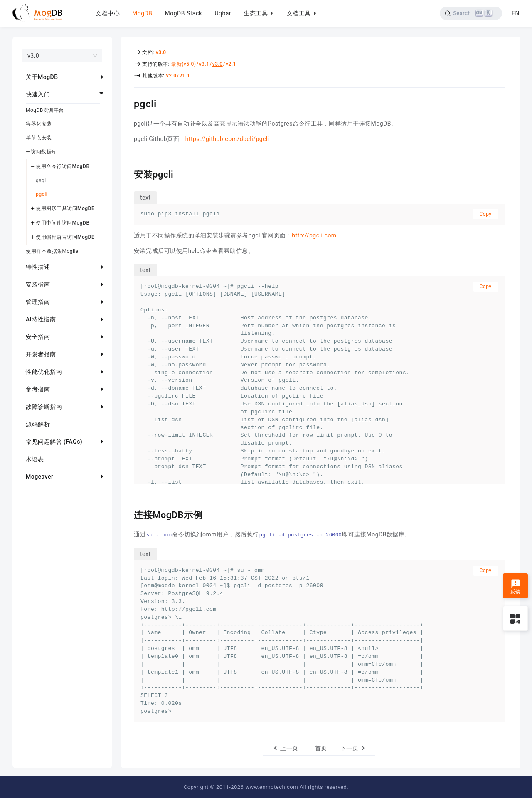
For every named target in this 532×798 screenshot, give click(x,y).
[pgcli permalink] (128, 103)
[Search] (471, 13)
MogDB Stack (183, 13)
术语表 (35, 459)
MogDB (142, 13)
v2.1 (231, 64)
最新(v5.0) (183, 64)
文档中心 (108, 13)
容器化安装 (39, 124)
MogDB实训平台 (45, 110)
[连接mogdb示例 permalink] (128, 514)
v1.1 (185, 76)
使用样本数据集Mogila (52, 251)
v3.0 (161, 52)
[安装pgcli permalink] (128, 173)
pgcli (42, 194)
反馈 (516, 587)
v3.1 (204, 64)
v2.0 (171, 76)
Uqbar (223, 13)
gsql (41, 180)
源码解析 (38, 424)
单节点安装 (39, 138)
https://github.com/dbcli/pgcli (227, 139)
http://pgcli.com (314, 235)
